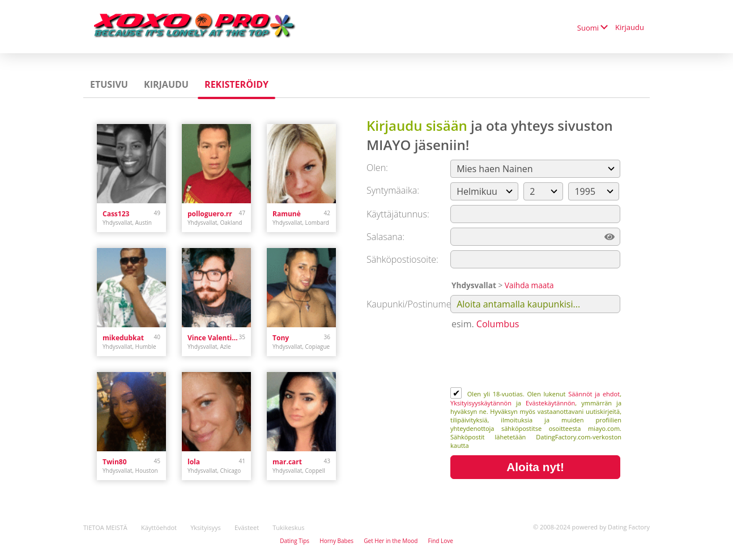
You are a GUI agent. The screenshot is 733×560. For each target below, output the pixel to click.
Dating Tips (295, 541)
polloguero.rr (210, 214)
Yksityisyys (206, 527)
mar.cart (287, 462)
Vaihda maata (529, 285)
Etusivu (109, 84)
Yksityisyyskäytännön (481, 403)
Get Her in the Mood (391, 541)
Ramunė (287, 214)
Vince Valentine (213, 338)
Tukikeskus (288, 527)
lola (194, 462)
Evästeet (247, 527)
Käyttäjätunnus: (398, 214)
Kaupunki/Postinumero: (414, 304)
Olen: (377, 168)
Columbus (498, 324)
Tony (281, 338)
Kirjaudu (630, 27)
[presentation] (536, 360)
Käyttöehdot (159, 527)
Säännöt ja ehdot (594, 394)
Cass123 (116, 214)
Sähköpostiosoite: (402, 259)
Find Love (440, 541)
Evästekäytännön (550, 403)
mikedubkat (123, 338)
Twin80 (115, 462)
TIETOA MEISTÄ (105, 527)
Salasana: (385, 237)
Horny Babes (336, 541)
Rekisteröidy (236, 84)
